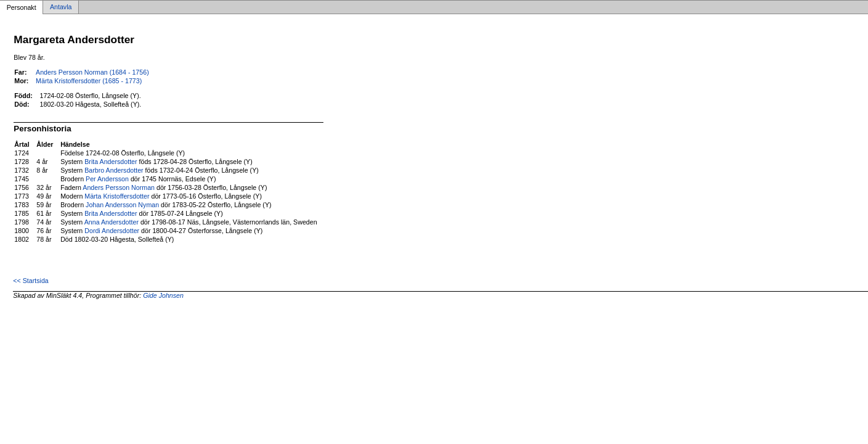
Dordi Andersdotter (112, 231)
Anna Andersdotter (112, 222)
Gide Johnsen (163, 295)
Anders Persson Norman (119, 187)
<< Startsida (30, 281)
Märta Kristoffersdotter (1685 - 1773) (89, 81)
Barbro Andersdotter (114, 170)
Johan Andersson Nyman (122, 205)
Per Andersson (107, 179)
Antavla (61, 7)
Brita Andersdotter (111, 162)
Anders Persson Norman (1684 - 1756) (92, 72)
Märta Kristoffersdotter (117, 196)
